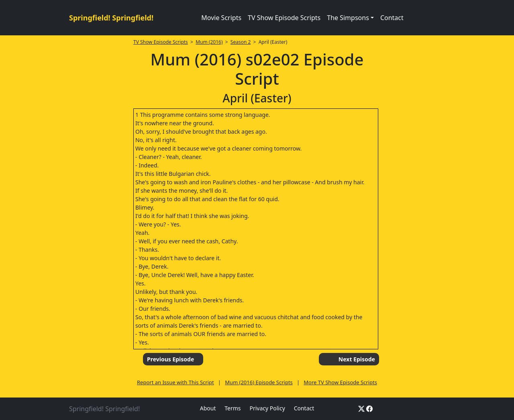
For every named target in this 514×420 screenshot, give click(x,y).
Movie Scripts (221, 18)
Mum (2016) (209, 42)
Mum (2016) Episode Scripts (259, 382)
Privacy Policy (267, 408)
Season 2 (241, 42)
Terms (233, 408)
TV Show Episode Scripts (284, 18)
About (208, 408)
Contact (392, 18)
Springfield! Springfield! (111, 18)
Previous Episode (170, 359)
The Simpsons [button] (348, 18)
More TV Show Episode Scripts (340, 382)
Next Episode (357, 359)
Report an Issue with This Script (175, 382)
